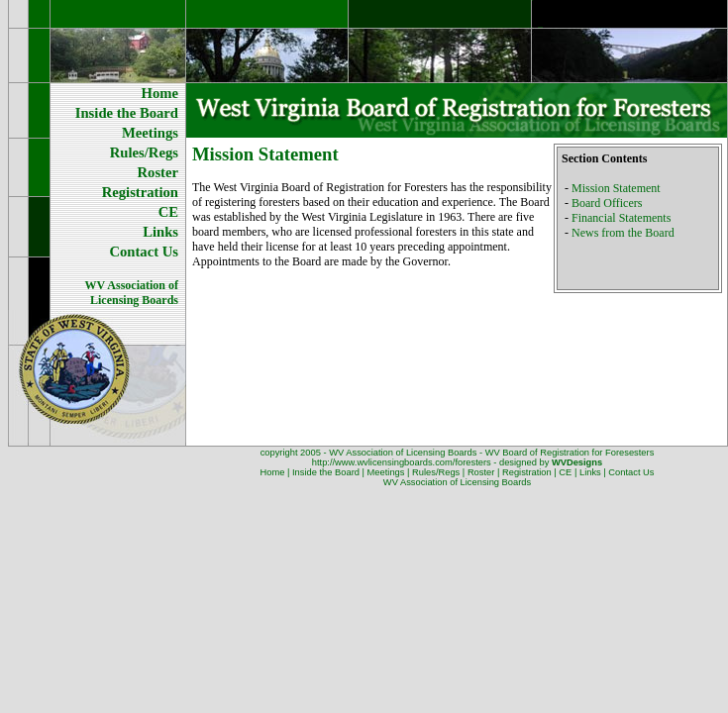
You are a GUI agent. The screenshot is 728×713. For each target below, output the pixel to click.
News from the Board (623, 233)
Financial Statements (621, 218)
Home (273, 472)
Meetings (386, 472)
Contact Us (631, 472)
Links (590, 472)
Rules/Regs (436, 472)
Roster (481, 472)
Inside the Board (326, 472)
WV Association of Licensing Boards (457, 482)
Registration (527, 472)
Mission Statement (616, 188)
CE (565, 472)
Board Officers (607, 203)
